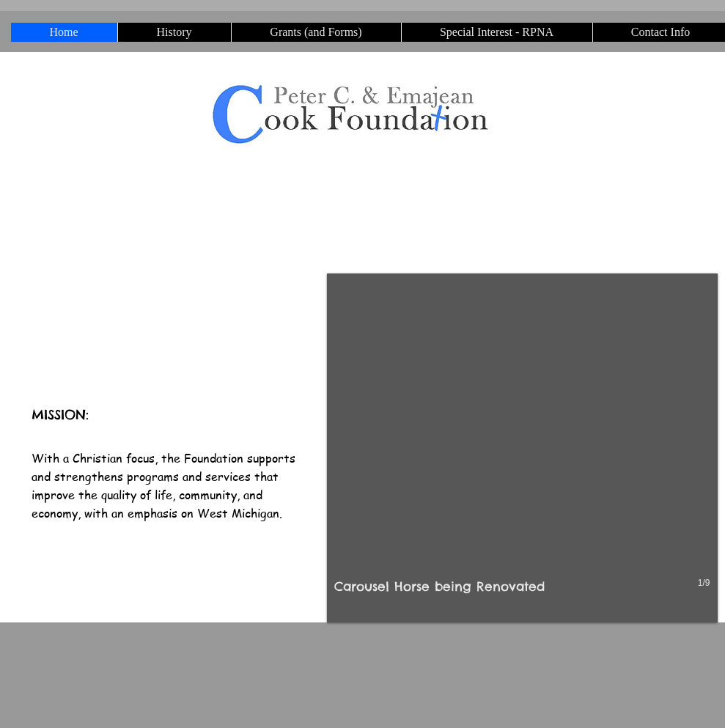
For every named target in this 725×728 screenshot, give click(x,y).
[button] (522, 448)
